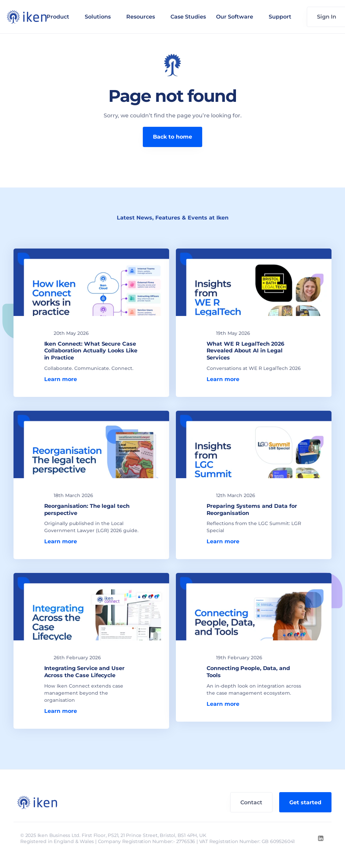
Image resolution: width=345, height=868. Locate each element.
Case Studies (188, 17)
